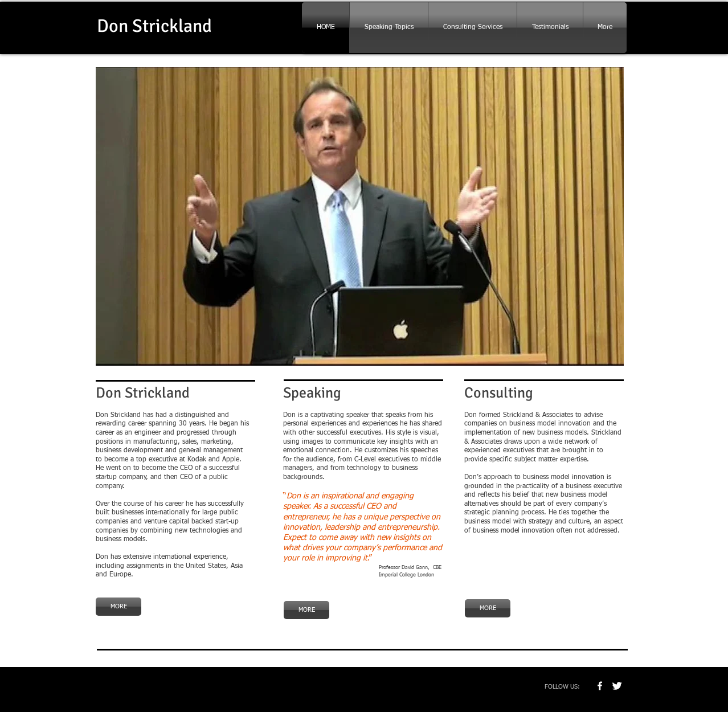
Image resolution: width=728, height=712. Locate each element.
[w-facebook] (600, 686)
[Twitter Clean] (617, 686)
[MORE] (118, 607)
